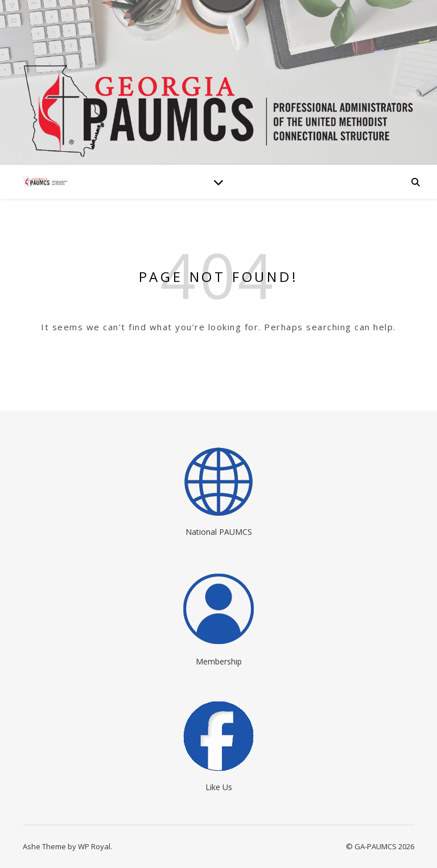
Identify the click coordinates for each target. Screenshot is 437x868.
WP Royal (94, 846)
